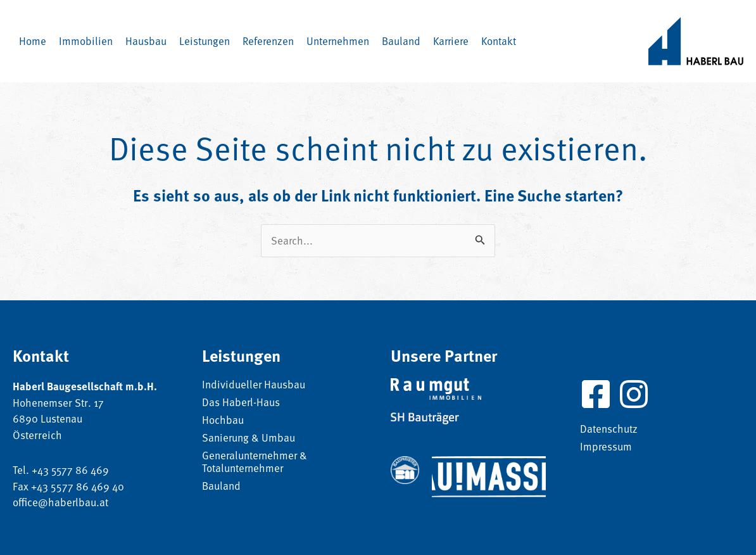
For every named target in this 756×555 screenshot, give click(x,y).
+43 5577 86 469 (71, 470)
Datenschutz (609, 430)
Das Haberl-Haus (241, 403)
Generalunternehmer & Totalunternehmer (255, 462)
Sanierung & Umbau (249, 438)
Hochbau (223, 421)
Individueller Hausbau (254, 385)
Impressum (606, 447)
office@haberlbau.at (61, 502)
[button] (146, 41)
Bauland (221, 487)
